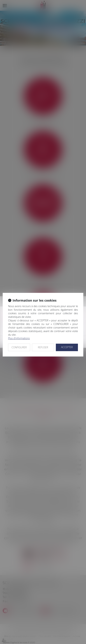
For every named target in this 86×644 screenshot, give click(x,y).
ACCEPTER (67, 347)
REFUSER (43, 347)
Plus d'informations (19, 338)
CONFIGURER (19, 347)
